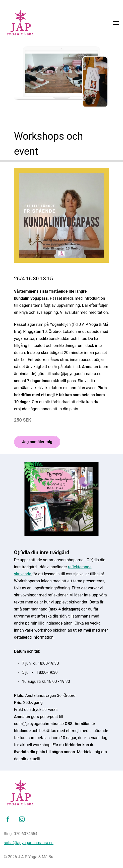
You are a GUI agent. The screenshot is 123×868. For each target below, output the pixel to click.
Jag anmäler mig (37, 442)
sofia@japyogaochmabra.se (29, 843)
